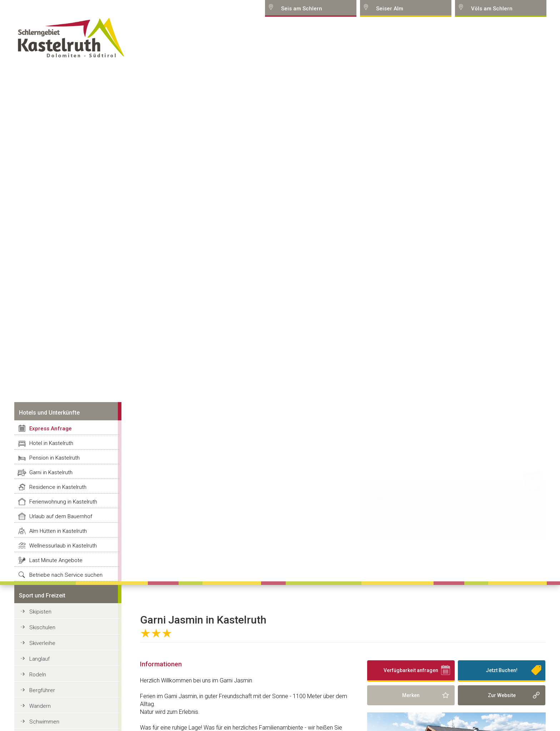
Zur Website (502, 695)
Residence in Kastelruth (58, 487)
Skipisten (40, 612)
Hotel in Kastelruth (51, 443)
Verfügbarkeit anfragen (411, 670)
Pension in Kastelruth (54, 458)
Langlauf (39, 659)
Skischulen (42, 627)
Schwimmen (44, 722)
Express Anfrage (51, 429)
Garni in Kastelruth (51, 472)
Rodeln (38, 675)
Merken (411, 695)
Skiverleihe (42, 643)
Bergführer (42, 690)
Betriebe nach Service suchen (66, 575)
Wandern (40, 706)
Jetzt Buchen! (502, 670)
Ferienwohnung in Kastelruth (63, 502)
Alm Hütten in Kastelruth (58, 531)
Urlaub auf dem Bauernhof (61, 516)
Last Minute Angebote (56, 560)
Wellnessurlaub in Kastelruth (63, 546)
